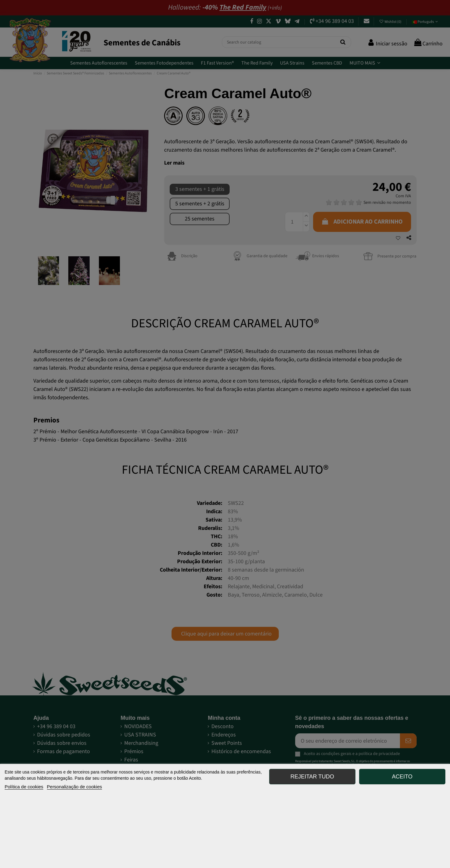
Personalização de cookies (74, 787)
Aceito (402, 777)
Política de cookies (24, 787)
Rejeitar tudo (312, 777)
